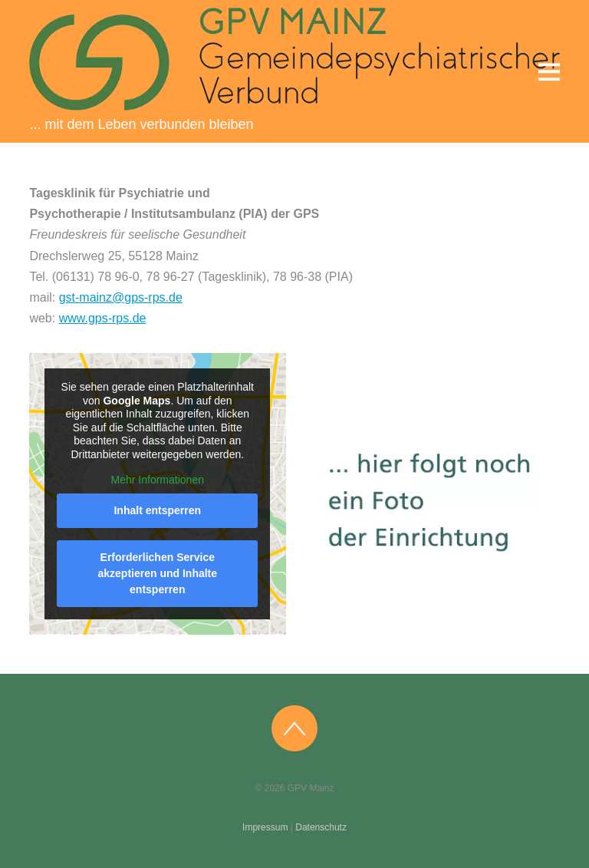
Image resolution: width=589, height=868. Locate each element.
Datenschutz (321, 827)
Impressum (265, 827)
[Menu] (549, 71)
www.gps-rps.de (103, 318)
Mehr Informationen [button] (158, 480)
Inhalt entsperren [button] (158, 510)
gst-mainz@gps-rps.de (121, 297)
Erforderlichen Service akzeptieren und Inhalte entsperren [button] (158, 573)
